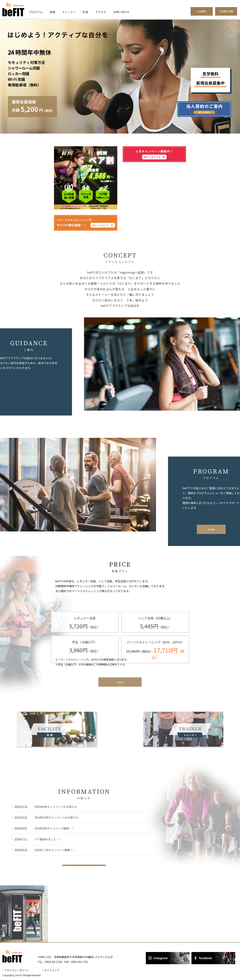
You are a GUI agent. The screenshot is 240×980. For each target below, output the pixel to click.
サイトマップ (52, 970)
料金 (85, 12)
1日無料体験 (226, 11)
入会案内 (202, 11)
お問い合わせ (121, 12)
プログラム (36, 12)
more (120, 689)
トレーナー (69, 12)
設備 (52, 12)
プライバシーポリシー (17, 970)
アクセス (101, 12)
